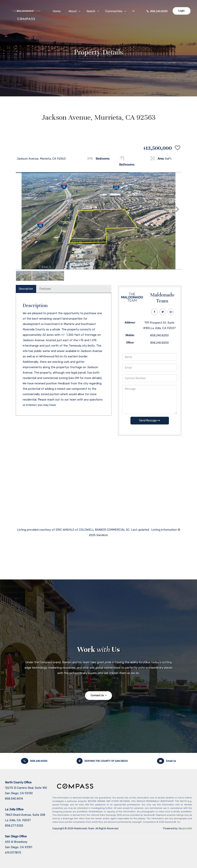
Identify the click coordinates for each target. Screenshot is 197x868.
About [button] (73, 11)
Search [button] (91, 11)
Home (57, 11)
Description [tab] (26, 289)
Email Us (167, 761)
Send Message (150, 421)
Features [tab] (45, 289)
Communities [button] (114, 11)
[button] (134, 11)
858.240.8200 (159, 11)
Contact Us (97, 695)
